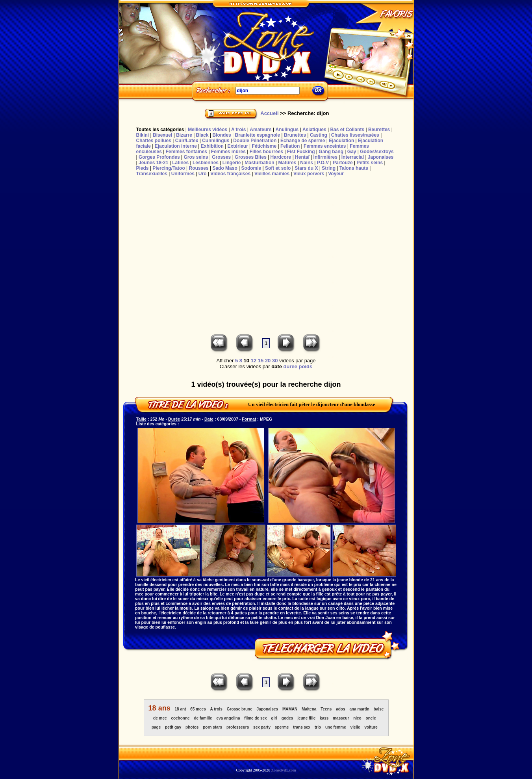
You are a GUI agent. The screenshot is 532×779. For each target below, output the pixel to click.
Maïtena (309, 709)
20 (268, 361)
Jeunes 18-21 (153, 163)
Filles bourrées (266, 152)
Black (202, 135)
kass (324, 718)
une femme (336, 727)
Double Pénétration (255, 141)
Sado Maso (225, 168)
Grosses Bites (251, 157)
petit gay (173, 727)
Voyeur (336, 174)
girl (274, 718)
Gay (352, 152)
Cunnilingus (216, 141)
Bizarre (184, 135)
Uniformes (183, 174)
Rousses (199, 168)
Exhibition (212, 146)
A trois (239, 130)
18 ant (181, 709)
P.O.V (323, 163)
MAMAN (290, 709)
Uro (203, 174)
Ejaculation (341, 141)
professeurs (238, 727)
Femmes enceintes (325, 146)
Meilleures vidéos (208, 130)
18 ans (159, 708)
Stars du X (306, 168)
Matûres (287, 163)
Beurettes (379, 130)
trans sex (302, 727)
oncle (371, 718)
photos (192, 727)
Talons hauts (354, 168)
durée (290, 366)
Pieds (143, 168)
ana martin (359, 709)
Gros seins (196, 157)
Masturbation (259, 163)
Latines (180, 163)
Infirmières (325, 157)
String (329, 168)
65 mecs (198, 709)
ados (340, 709)
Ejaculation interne (176, 146)
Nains (307, 163)
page (156, 727)
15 (261, 361)
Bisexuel (162, 135)
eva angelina (228, 718)
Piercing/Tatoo (169, 168)
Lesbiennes (206, 163)
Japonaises (381, 157)
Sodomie (251, 168)
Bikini (143, 135)
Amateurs (260, 130)
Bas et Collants (347, 130)
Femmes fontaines (186, 152)
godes (287, 718)
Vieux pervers (309, 174)
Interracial (353, 157)
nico (357, 718)
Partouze (343, 163)
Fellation (290, 146)
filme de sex (255, 718)
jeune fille (306, 718)
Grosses (221, 157)
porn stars (212, 727)
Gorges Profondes (159, 157)
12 (254, 361)
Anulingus (287, 130)
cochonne (180, 718)
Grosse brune (240, 709)
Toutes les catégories (160, 130)
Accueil (269, 113)
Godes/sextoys (377, 152)
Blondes (222, 135)
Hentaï (302, 157)
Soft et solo (278, 168)
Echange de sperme (303, 141)
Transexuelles (152, 174)
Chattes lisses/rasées (355, 135)
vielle (355, 727)
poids (306, 366)
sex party (262, 727)
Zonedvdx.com (283, 770)
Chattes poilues (154, 141)
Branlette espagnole (258, 135)
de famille (203, 718)
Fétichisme (264, 146)
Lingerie (232, 163)
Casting (319, 135)
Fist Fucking (301, 152)
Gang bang (331, 152)
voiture (371, 727)
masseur (341, 718)
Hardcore (281, 157)
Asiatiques (314, 130)
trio (318, 727)
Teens (326, 709)
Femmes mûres (228, 152)
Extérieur (238, 146)
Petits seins (370, 163)
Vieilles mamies (272, 174)
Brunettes (295, 135)
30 (275, 361)
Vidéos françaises (230, 174)
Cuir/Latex (187, 141)
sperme (282, 727)
